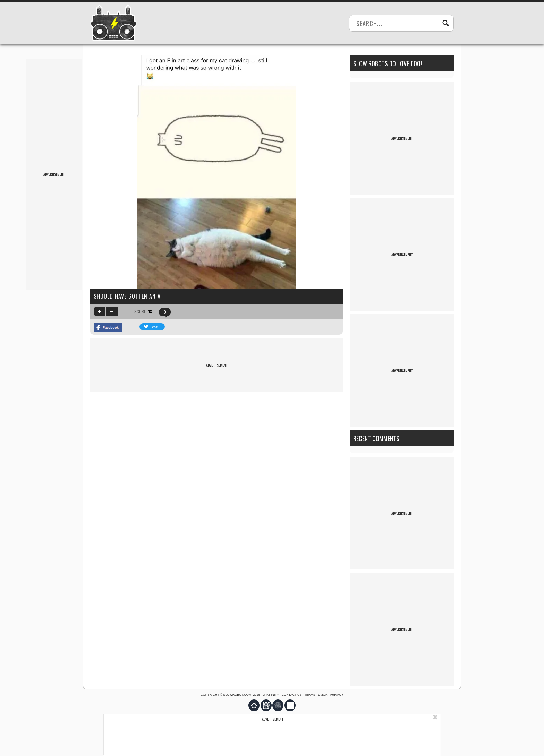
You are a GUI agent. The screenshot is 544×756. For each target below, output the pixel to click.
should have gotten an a (127, 296)
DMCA (323, 695)
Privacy (337, 695)
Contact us (292, 695)
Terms (310, 695)
